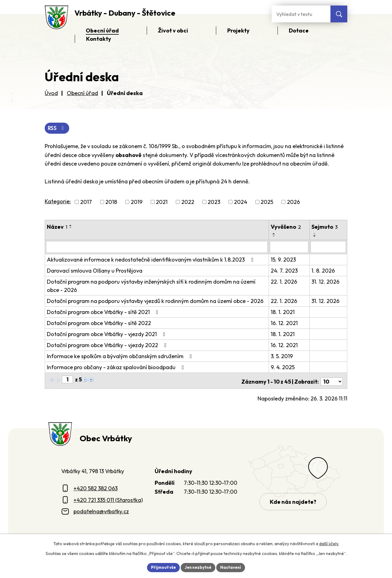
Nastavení (233, 567)
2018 (111, 203)
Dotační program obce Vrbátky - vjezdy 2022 (108, 345)
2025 (267, 203)
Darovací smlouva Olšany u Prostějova (95, 271)
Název (57, 227)
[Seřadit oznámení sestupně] (71, 228)
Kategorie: (58, 202)
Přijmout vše (161, 567)
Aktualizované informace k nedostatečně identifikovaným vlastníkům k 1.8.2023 (151, 260)
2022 (188, 203)
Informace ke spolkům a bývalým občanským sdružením (121, 356)
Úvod (51, 93)
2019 (137, 203)
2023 (214, 203)
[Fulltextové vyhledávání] (301, 14)
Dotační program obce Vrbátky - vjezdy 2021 (107, 334)
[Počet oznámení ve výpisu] (332, 380)
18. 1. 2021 (283, 312)
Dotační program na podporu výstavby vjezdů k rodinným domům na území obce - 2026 (155, 301)
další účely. (329, 543)
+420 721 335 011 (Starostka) (108, 498)
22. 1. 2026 (284, 282)
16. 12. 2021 (285, 323)
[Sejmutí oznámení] (328, 247)
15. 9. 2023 (284, 260)
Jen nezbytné (198, 567)
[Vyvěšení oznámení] (290, 247)
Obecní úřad (82, 93)
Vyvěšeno (286, 227)
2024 (241, 203)
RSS (58, 128)
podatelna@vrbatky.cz (101, 510)
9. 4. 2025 (283, 367)
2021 (162, 203)
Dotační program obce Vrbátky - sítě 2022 (99, 323)
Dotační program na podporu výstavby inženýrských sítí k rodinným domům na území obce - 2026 (151, 286)
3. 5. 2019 (282, 356)
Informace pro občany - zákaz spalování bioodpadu (117, 367)
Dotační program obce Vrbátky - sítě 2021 (104, 312)
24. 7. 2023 (285, 271)
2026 (293, 203)
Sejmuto (325, 227)
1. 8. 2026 (323, 271)
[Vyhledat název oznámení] (157, 247)
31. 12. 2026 (326, 282)
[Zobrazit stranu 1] (67, 380)
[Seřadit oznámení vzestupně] (71, 226)
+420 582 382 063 (96, 486)
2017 (86, 203)
